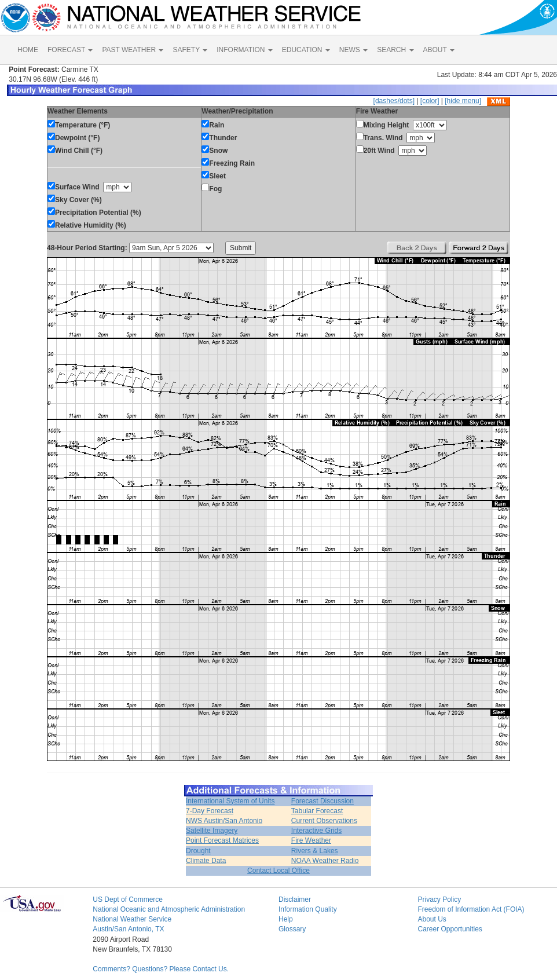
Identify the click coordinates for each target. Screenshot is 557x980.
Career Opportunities (450, 929)
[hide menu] (463, 101)
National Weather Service (132, 919)
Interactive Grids (316, 831)
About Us (432, 919)
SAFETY (190, 50)
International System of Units (230, 801)
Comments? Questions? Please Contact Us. (161, 969)
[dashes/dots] (394, 101)
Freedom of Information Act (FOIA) (471, 909)
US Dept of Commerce (128, 899)
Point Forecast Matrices (222, 840)
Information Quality (308, 909)
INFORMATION (244, 50)
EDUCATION (306, 50)
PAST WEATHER (133, 50)
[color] (430, 101)
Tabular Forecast (317, 811)
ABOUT (439, 50)
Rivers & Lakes (315, 851)
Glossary (292, 929)
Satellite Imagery (212, 831)
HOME (28, 50)
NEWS (353, 50)
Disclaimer (295, 899)
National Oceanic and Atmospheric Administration (169, 909)
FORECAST (70, 50)
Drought (198, 851)
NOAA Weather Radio (325, 861)
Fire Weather (311, 840)
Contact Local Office (278, 871)
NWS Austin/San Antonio (224, 821)
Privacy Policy (439, 899)
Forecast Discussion (323, 801)
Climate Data (206, 861)
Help (286, 919)
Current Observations (324, 821)
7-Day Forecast (210, 811)
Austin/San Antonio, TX (128, 929)
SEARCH (395, 50)
